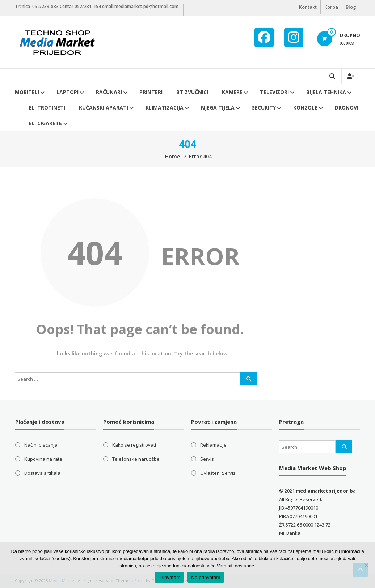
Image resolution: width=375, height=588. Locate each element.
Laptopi (68, 92)
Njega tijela (218, 108)
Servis (207, 459)
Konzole (305, 108)
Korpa (331, 7)
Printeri (151, 92)
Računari (109, 92)
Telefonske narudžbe (136, 459)
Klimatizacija (165, 108)
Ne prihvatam (206, 577)
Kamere (232, 92)
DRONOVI (347, 108)
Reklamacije (213, 445)
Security (264, 108)
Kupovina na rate (43, 459)
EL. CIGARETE (45, 123)
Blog (351, 7)
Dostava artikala (42, 473)
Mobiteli (27, 92)
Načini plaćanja (41, 445)
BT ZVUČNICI (192, 92)
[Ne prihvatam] (366, 565)
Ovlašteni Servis (218, 473)
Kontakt (308, 7)
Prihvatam (169, 577)
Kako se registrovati (134, 445)
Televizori (274, 92)
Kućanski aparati (104, 108)
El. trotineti (47, 108)
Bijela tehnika (326, 92)
